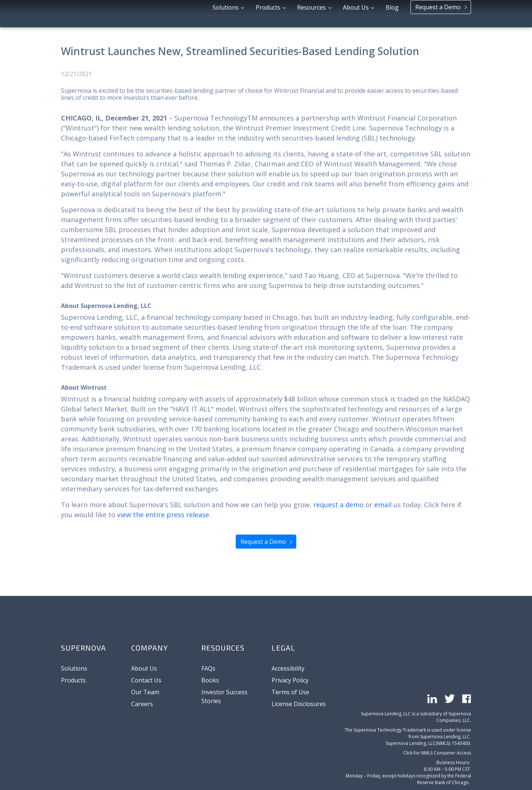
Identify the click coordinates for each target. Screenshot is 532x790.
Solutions (226, 13)
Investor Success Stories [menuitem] (224, 696)
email (383, 505)
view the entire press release (163, 515)
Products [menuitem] (73, 680)
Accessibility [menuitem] (288, 668)
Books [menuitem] (210, 680)
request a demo (338, 505)
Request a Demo (439, 13)
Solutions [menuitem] (74, 668)
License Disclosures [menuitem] (299, 704)
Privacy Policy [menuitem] (290, 680)
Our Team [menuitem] (145, 692)
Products (269, 13)
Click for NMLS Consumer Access (437, 721)
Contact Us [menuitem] (146, 680)
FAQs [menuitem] (208, 668)
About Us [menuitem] (144, 668)
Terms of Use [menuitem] (290, 692)
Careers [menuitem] (142, 704)
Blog (392, 13)
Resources (312, 13)
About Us (357, 13)
